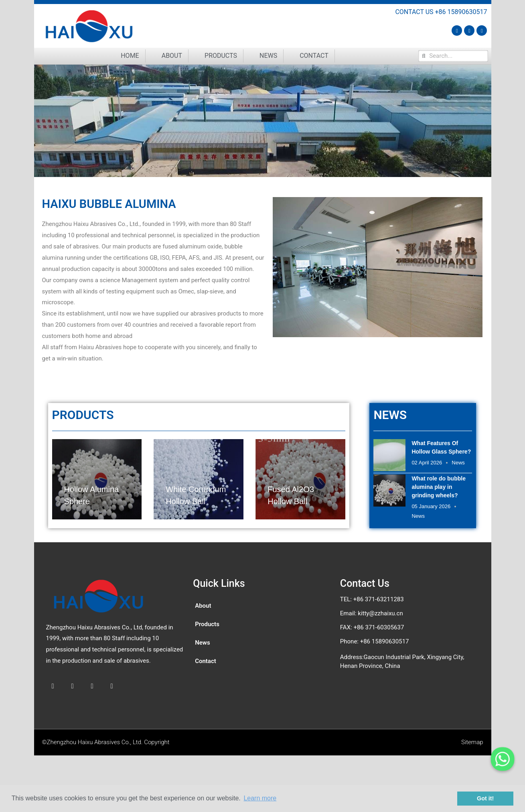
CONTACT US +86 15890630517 (441, 12)
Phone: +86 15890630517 (375, 641)
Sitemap (472, 742)
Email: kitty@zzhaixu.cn (372, 613)
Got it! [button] (485, 798)
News (268, 56)
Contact (314, 56)
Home (130, 56)
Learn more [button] (260, 798)
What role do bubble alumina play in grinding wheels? (439, 487)
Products (221, 56)
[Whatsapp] (503, 759)
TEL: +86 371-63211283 (372, 599)
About (172, 56)
